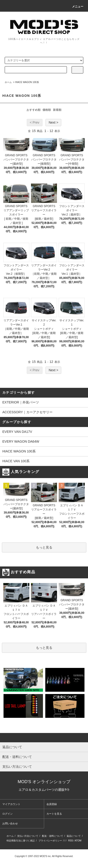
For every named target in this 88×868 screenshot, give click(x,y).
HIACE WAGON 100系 (27, 82)
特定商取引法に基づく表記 (21, 841)
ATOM (78, 841)
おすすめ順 (34, 110)
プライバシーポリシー (50, 841)
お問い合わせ (10, 823)
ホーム (8, 82)
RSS (71, 841)
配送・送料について (53, 836)
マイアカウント (11, 804)
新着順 (57, 110)
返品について (74, 836)
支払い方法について (28, 836)
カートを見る (54, 814)
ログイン (8, 814)
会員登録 (52, 804)
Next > (53, 122)
